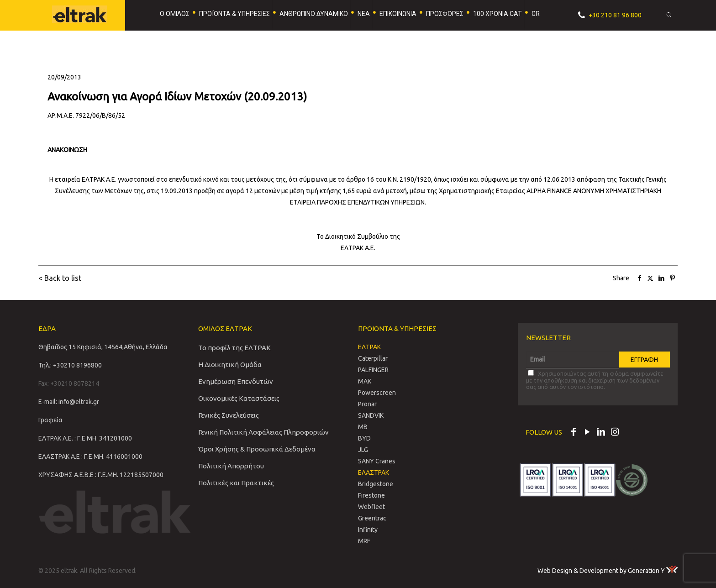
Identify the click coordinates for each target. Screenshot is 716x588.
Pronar (367, 404)
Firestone (371, 495)
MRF (364, 541)
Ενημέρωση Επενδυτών (236, 381)
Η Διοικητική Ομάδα (230, 365)
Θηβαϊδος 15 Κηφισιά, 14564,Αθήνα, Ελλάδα (103, 347)
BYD (364, 438)
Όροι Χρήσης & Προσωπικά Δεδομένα (257, 449)
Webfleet (371, 507)
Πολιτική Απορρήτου (231, 466)
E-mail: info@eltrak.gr (69, 402)
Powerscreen (377, 393)
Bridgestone (376, 484)
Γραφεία (50, 420)
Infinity (368, 530)
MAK (365, 381)
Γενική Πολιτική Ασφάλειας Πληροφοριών (263, 432)
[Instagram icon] (615, 433)
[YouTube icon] (587, 433)
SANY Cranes (377, 461)
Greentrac (372, 518)
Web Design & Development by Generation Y (608, 571)
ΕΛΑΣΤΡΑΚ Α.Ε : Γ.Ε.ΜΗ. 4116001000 (90, 457)
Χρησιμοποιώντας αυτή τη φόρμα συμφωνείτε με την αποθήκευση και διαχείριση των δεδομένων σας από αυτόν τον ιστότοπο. (595, 380)
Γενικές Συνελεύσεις (229, 415)
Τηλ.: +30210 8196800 (70, 365)
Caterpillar (373, 358)
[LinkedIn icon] (601, 433)
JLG (363, 450)
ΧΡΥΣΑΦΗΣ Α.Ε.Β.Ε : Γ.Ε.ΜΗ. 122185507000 (101, 475)
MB (363, 427)
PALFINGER (373, 370)
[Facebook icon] (574, 433)
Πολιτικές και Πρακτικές (236, 483)
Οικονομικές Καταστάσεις (239, 398)
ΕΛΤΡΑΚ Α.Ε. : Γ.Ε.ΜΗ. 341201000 (85, 438)
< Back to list (60, 278)
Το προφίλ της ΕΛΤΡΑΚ (234, 348)
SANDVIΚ (371, 415)
